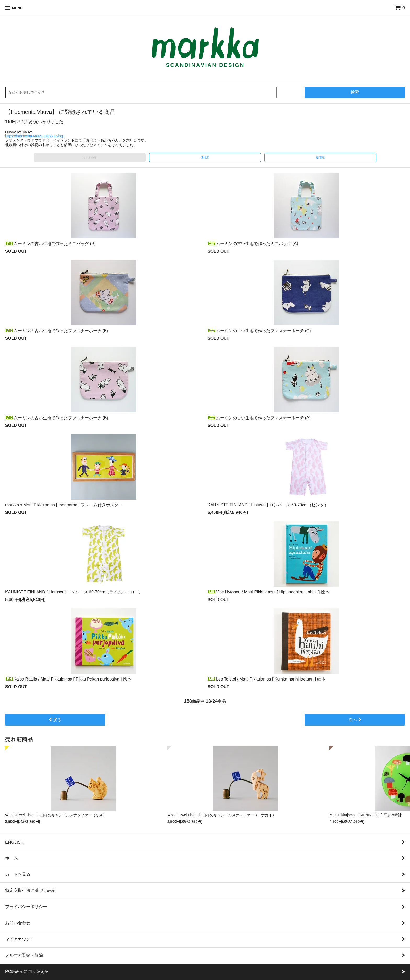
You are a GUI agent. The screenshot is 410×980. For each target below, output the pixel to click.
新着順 (320, 157)
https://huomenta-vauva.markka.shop (35, 136)
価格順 (205, 157)
